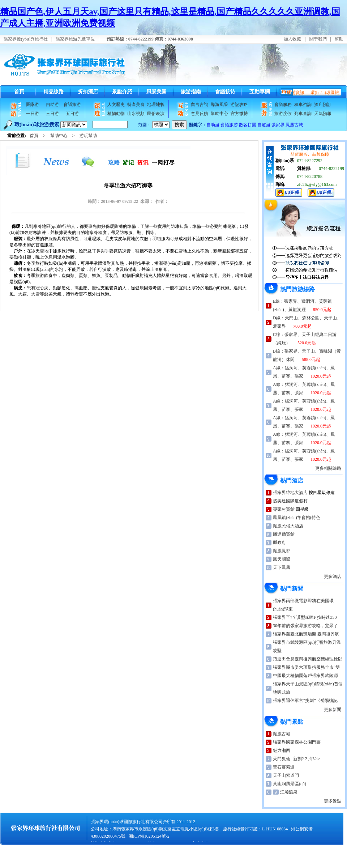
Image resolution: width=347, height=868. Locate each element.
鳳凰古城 (294, 125)
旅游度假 (283, 114)
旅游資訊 (296, 93)
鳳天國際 (282, 559)
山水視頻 (136, 114)
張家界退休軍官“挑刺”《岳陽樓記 (305, 701)
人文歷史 (116, 105)
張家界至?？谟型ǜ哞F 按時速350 (305, 617)
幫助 (339, 39)
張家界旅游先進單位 (75, 39)
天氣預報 (323, 114)
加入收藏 (292, 39)
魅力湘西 (282, 750)
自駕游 (264, 125)
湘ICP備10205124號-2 (149, 836)
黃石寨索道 (284, 767)
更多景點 (333, 801)
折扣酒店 (88, 92)
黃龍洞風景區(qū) (290, 784)
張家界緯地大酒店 (290, 493)
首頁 (19, 92)
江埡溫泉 (289, 792)
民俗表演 (156, 114)
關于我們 (318, 39)
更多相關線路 (328, 468)
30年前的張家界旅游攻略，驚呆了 (305, 626)
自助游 (52, 105)
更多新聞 (333, 710)
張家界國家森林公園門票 (297, 742)
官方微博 (239, 114)
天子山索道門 (286, 775)
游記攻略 (239, 105)
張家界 (278, 125)
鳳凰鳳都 (282, 551)
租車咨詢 (303, 105)
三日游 (52, 114)
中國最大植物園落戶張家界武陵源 (305, 676)
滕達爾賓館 (284, 534)
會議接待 (225, 92)
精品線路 (53, 92)
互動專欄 (260, 92)
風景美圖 (157, 92)
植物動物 (116, 114)
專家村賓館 (284, 509)
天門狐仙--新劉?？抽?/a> (296, 759)
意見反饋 (200, 114)
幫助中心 (219, 114)
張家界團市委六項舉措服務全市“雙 (306, 667)
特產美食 (136, 105)
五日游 (72, 114)
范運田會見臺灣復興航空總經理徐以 (308, 659)
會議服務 (283, 105)
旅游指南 (191, 92)
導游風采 (219, 105)
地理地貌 (156, 105)
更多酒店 (333, 576)
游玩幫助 (88, 136)
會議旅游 (72, 105)
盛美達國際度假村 (290, 501)
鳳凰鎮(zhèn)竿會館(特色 (297, 518)
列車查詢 (303, 114)
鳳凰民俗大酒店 (288, 526)
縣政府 (279, 542)
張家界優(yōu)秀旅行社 (26, 39)
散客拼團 (248, 125)
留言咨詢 (200, 105)
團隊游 (33, 105)
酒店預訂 (323, 105)
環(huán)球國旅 (325, 93)
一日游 (33, 114)
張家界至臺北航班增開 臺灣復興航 (306, 634)
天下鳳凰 (282, 567)
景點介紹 (122, 92)
